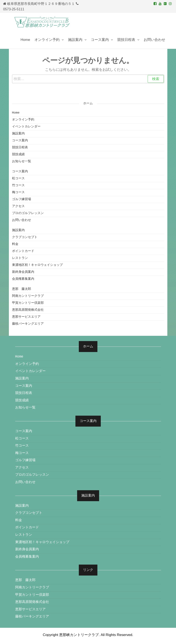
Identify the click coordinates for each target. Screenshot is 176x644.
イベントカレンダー (26, 127)
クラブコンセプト (25, 237)
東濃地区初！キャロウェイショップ (37, 265)
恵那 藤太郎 (22, 289)
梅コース (18, 192)
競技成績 (18, 155)
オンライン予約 (47, 40)
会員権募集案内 (23, 279)
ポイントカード (23, 251)
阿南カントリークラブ (28, 296)
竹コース (18, 185)
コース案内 (100, 40)
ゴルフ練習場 (22, 199)
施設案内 (75, 40)
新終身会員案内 (23, 272)
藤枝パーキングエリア (28, 324)
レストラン (20, 258)
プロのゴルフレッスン (28, 213)
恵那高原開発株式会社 (28, 310)
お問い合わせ (154, 40)
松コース (18, 179)
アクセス (18, 206)
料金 (15, 244)
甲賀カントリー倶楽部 (28, 303)
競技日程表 (126, 40)
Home (25, 40)
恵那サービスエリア (26, 317)
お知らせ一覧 (22, 161)
